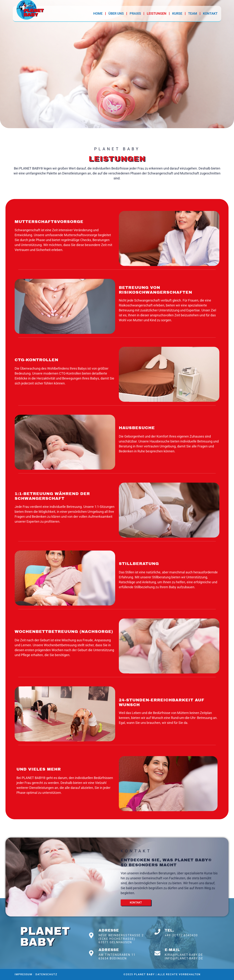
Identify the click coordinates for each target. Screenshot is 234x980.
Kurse (177, 13)
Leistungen (157, 13)
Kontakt (210, 13)
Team (193, 13)
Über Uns (116, 13)
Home (98, 13)
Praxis (135, 13)
